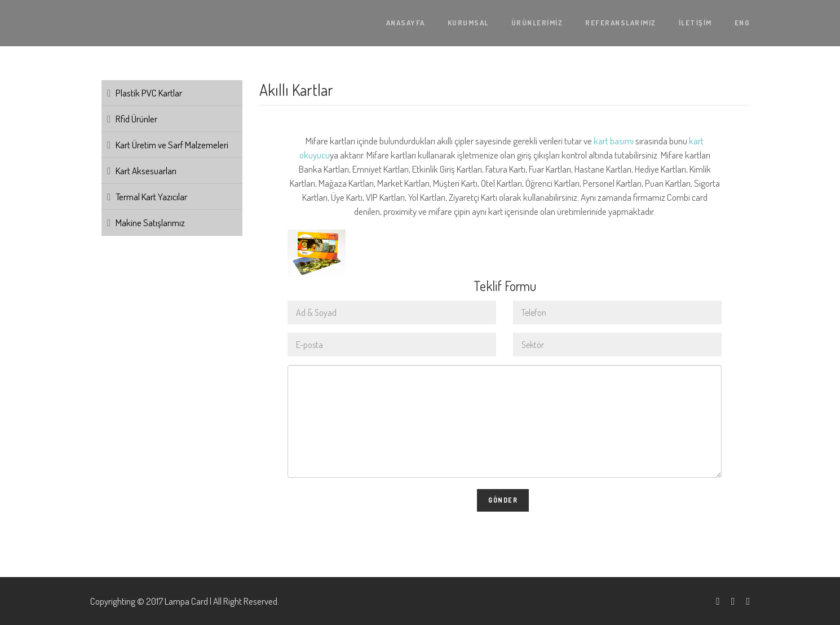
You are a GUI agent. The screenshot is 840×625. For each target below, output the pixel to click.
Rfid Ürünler (136, 119)
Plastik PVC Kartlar (149, 93)
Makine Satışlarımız (150, 223)
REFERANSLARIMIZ (621, 23)
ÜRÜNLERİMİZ (537, 23)
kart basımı (614, 141)
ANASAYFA (406, 23)
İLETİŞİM (695, 23)
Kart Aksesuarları (146, 171)
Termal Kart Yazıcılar (151, 197)
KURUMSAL (468, 23)
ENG (742, 23)
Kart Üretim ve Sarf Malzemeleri (172, 145)
